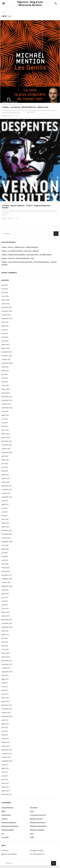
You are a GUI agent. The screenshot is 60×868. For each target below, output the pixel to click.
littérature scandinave (37, 830)
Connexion (5, 850)
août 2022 (5, 456)
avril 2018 (5, 646)
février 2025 (5, 345)
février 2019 (5, 612)
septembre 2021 (7, 497)
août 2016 (5, 720)
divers (32, 811)
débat (3, 811)
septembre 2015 (7, 761)
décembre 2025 (7, 307)
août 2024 (5, 367)
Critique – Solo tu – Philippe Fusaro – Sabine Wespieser (20, 247)
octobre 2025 (6, 315)
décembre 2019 (7, 575)
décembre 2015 (7, 750)
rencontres (5, 837)
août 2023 (5, 411)
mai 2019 (5, 601)
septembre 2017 (7, 672)
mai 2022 (5, 467)
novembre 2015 (7, 754)
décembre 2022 (7, 441)
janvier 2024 (6, 393)
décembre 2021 (7, 486)
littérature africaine (36, 819)
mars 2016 (5, 739)
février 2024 (5, 389)
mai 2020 (5, 556)
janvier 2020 (6, 571)
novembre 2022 (7, 445)
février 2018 (5, 653)
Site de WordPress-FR (37, 854)
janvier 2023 (6, 437)
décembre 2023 (7, 397)
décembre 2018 (7, 620)
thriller (32, 837)
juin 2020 (5, 553)
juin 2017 (5, 683)
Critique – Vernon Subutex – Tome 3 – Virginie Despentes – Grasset (27, 207)
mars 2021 (5, 519)
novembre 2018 (7, 623)
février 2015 (5, 787)
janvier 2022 (6, 482)
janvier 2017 (6, 701)
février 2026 (5, 300)
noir (20, 105)
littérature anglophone (9, 822)
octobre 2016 (6, 713)
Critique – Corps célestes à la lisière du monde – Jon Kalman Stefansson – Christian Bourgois (29, 263)
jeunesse (5, 819)
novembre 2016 (7, 709)
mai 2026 (5, 289)
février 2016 (5, 742)
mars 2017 (5, 694)
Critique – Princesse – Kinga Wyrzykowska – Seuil (18, 258)
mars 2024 (5, 385)
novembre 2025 (7, 311)
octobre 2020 (6, 538)
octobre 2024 (6, 359)
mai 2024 (5, 378)
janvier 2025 (6, 348)
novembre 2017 (7, 664)
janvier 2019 (6, 616)
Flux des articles (37, 850)
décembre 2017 (7, 661)
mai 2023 (5, 423)
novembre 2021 (7, 490)
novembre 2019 (7, 579)
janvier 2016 (6, 746)
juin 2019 (5, 597)
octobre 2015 (6, 757)
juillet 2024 (5, 371)
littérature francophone (10, 105)
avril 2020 (5, 560)
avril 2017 (5, 690)
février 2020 (5, 568)
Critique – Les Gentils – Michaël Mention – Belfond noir (25, 107)
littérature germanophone (10, 826)
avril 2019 (5, 605)
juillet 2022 (5, 460)
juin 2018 (5, 638)
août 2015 (5, 765)
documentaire (6, 815)
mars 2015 (5, 783)
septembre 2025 (7, 318)
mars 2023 (5, 430)
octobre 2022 (6, 449)
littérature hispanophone (38, 826)
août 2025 (5, 322)
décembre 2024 (7, 352)
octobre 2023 (6, 404)
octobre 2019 (6, 582)
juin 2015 (5, 772)
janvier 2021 (6, 527)
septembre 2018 (7, 627)
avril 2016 (5, 735)
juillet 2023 (5, 415)
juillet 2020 (5, 549)
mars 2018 (5, 649)
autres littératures (7, 807)
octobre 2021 (6, 493)
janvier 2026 (6, 304)
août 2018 (5, 631)
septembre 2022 (7, 452)
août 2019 (5, 590)
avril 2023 (5, 426)
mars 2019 (5, 608)
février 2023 (5, 434)
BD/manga (34, 807)
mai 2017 (5, 687)
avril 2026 (5, 292)
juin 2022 (5, 463)
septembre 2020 (7, 542)
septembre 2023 (7, 408)
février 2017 (5, 698)
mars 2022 (5, 475)
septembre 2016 (7, 716)
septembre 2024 (7, 363)
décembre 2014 (7, 794)
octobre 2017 (6, 668)
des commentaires (9, 854)
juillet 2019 (5, 594)
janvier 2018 (6, 657)
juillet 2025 (5, 326)
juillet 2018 (5, 635)
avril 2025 (5, 337)
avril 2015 (5, 780)
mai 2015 (5, 776)
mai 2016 (5, 731)
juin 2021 (5, 508)
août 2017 (5, 675)
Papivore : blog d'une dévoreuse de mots (30, 3)
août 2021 (5, 501)
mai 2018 (5, 642)
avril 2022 (5, 471)
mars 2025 (5, 341)
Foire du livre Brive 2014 (38, 815)
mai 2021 (5, 512)
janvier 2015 (6, 791)
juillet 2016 (5, 724)
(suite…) (4, 215)
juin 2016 (5, 727)
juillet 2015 (5, 768)
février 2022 (5, 478)
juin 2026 (5, 285)
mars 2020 (5, 564)
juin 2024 (5, 374)
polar (32, 833)
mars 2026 (5, 296)
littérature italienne (8, 830)
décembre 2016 (7, 705)
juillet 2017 (5, 679)
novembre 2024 (7, 356)
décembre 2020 (7, 530)
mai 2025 (5, 333)
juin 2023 (5, 419)
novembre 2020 (7, 534)
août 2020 (5, 545)
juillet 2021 (5, 504)
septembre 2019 (7, 586)
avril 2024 (5, 382)
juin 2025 (5, 330)
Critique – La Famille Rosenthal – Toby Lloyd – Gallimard (20, 251)
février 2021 (5, 523)
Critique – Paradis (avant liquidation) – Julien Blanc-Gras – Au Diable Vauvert (27, 254)
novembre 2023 (7, 400)
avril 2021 (5, 516)
